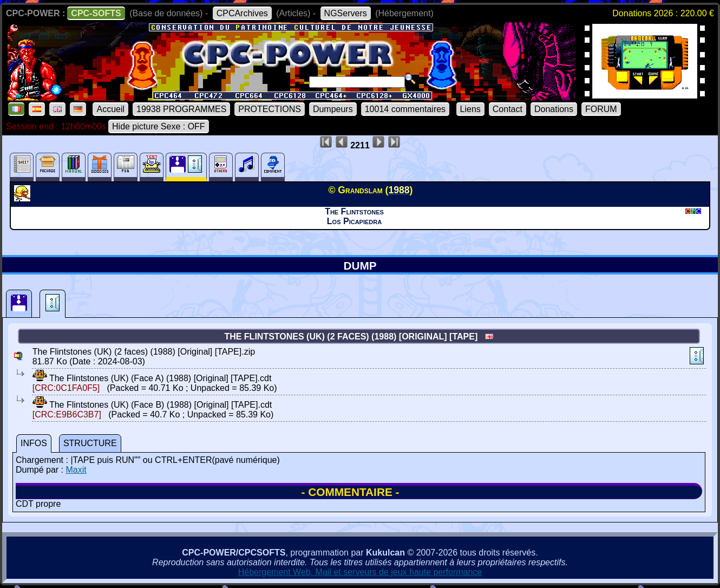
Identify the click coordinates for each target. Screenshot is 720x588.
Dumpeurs (333, 109)
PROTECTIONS (270, 109)
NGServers (346, 13)
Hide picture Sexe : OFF (159, 126)
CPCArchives (242, 13)
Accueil (110, 109)
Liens (470, 109)
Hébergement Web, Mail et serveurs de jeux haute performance (360, 572)
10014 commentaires (405, 109)
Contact (508, 109)
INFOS (34, 443)
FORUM (601, 109)
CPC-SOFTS (96, 13)
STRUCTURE (90, 443)
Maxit (76, 470)
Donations (554, 109)
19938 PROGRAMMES (181, 109)
